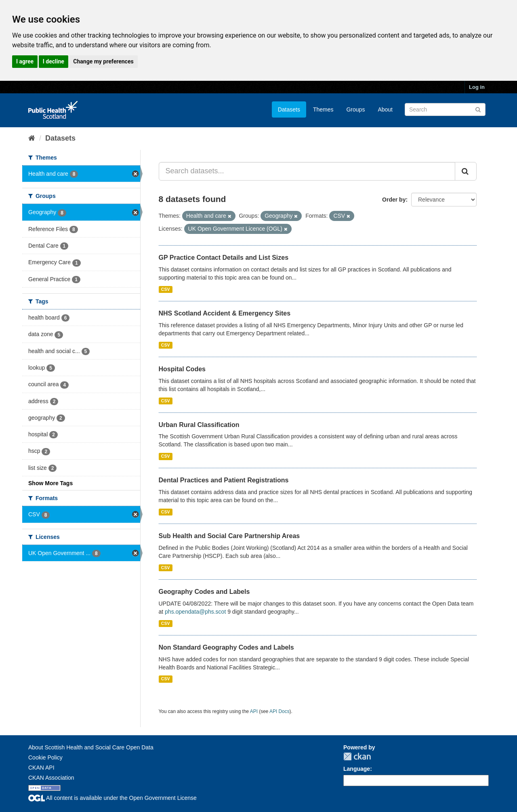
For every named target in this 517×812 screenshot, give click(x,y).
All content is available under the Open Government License (112, 798)
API (254, 711)
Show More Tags (50, 483)
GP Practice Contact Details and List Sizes (224, 258)
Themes (323, 109)
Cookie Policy (45, 757)
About (385, 109)
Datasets (289, 109)
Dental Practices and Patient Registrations (224, 480)
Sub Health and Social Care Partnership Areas (229, 536)
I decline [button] (54, 61)
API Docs (280, 711)
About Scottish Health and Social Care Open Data (91, 747)
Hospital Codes (182, 369)
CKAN (357, 756)
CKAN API (41, 768)
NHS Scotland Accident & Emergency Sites (225, 313)
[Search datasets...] (307, 171)
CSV (166, 289)
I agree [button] (25, 61)
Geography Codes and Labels (204, 592)
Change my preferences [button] (103, 61)
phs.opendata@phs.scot (195, 612)
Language (357, 769)
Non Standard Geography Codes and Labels (226, 647)
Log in (477, 87)
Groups (355, 109)
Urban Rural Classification (199, 425)
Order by (394, 200)
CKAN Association (51, 778)
